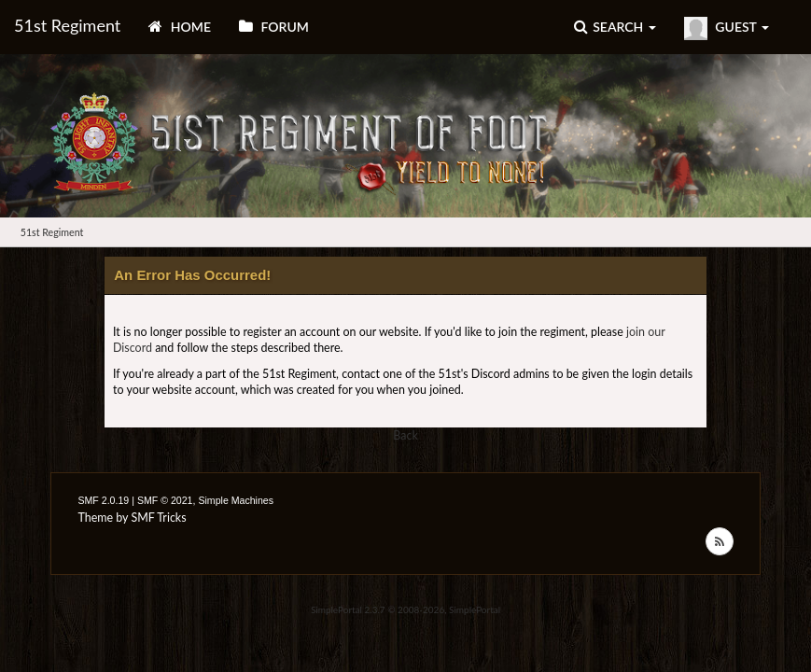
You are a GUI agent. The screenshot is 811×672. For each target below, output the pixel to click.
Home (180, 27)
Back (405, 435)
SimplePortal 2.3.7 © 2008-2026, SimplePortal (405, 609)
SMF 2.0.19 (103, 500)
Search (615, 27)
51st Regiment (67, 25)
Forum (274, 27)
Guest (727, 28)
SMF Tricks (158, 518)
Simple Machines (236, 500)
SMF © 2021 (165, 500)
